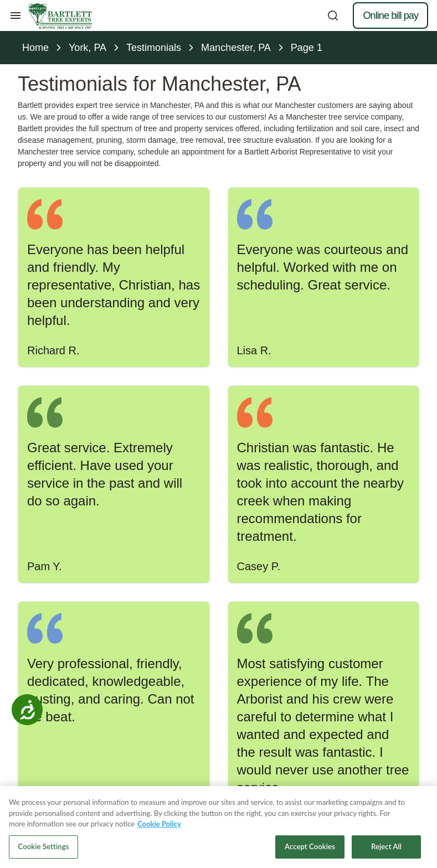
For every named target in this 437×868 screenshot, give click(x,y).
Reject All (386, 850)
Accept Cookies (310, 850)
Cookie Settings (44, 850)
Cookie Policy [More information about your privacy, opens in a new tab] (159, 828)
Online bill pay (390, 15)
